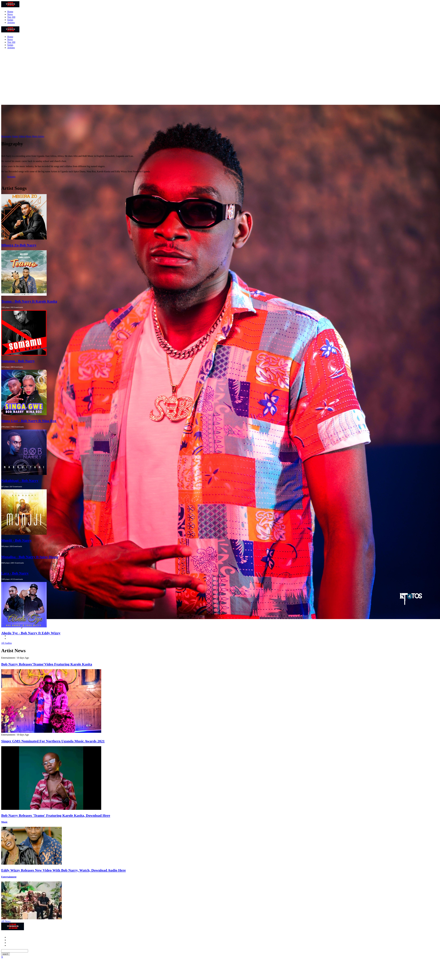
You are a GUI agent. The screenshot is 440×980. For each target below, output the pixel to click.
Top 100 (11, 17)
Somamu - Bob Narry (18, 361)
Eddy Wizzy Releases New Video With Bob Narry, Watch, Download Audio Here (63, 870)
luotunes (11, 177)
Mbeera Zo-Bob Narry (19, 245)
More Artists (38, 136)
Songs (10, 20)
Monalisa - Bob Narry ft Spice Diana (30, 557)
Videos (22, 136)
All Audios (7, 643)
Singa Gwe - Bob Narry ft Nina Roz (29, 421)
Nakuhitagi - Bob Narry (20, 481)
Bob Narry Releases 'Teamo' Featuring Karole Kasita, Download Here (56, 815)
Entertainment (9, 877)
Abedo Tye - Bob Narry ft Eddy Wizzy (31, 633)
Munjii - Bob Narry (16, 540)
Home (10, 12)
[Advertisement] (220, 78)
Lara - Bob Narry (15, 573)
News (10, 14)
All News (6, 921)
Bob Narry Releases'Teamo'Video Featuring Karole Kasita (47, 664)
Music (4, 822)
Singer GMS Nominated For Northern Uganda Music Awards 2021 (53, 741)
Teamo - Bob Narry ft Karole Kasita (29, 301)
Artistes (11, 22)
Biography (6, 136)
